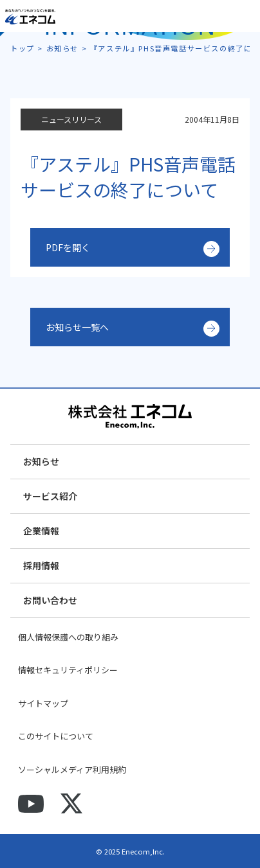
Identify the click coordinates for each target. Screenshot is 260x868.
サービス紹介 (50, 496)
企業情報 (41, 531)
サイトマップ (43, 703)
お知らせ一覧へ (77, 327)
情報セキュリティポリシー (68, 670)
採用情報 (41, 565)
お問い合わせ (50, 600)
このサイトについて (56, 736)
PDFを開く (68, 247)
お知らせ (41, 461)
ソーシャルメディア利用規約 (72, 769)
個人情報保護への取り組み (68, 637)
